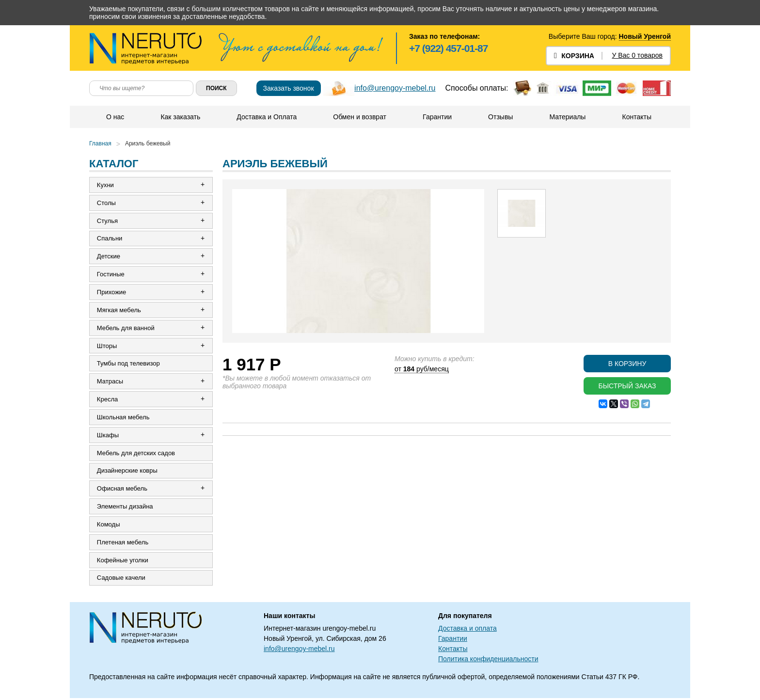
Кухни (105, 185)
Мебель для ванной (126, 328)
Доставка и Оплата (267, 117)
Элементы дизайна (125, 508)
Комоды (109, 526)
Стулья (107, 221)
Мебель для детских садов (136, 454)
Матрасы (110, 382)
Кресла (107, 400)
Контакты (636, 117)
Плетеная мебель (123, 544)
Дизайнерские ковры (127, 472)
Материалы (567, 117)
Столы (106, 203)
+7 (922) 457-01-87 (448, 48)
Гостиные (111, 275)
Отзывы (500, 117)
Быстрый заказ (627, 386)
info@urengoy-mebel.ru (395, 88)
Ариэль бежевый (148, 143)
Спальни (110, 239)
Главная (100, 143)
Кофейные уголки (123, 562)
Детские (109, 257)
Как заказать (180, 117)
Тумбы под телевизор (128, 364)
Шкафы (108, 436)
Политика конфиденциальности (488, 661)
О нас (115, 117)
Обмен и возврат (360, 117)
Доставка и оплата (467, 630)
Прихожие (111, 293)
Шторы (107, 346)
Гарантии (437, 117)
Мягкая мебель (119, 310)
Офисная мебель (122, 490)
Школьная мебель (123, 418)
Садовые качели (121, 580)
